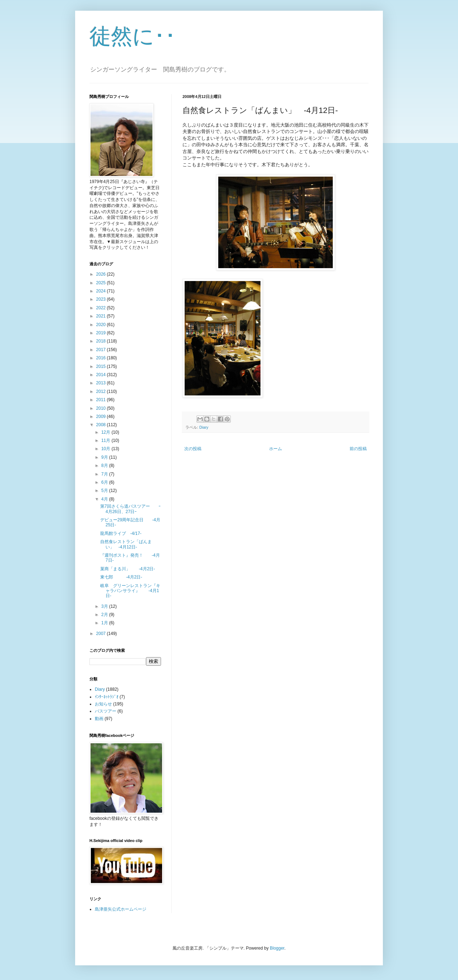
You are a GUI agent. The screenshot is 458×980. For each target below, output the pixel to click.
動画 (99, 719)
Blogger (277, 948)
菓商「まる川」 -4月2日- (128, 569)
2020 (102, 325)
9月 (105, 457)
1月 (105, 623)
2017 (102, 350)
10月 (106, 449)
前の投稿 (358, 449)
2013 (102, 383)
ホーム (276, 449)
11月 (106, 440)
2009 (102, 417)
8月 (105, 466)
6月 (105, 482)
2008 (102, 425)
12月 (106, 432)
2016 (102, 358)
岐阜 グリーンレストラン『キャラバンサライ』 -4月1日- (130, 591)
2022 (102, 308)
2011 (102, 400)
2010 (102, 408)
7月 (105, 474)
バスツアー (106, 711)
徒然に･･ (133, 36)
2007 (102, 634)
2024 (102, 291)
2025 (102, 283)
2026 (102, 274)
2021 (102, 316)
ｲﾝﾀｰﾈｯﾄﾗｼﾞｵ (107, 697)
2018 (102, 341)
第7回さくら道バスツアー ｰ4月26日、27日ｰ (130, 509)
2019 (102, 333)
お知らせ (103, 704)
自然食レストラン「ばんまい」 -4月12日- (126, 544)
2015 (102, 366)
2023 (102, 299)
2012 (102, 391)
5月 (105, 491)
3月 (105, 606)
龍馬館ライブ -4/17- (121, 533)
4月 (105, 499)
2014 (102, 375)
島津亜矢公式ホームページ (121, 909)
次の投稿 (193, 449)
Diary (204, 427)
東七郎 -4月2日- (121, 577)
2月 (105, 615)
